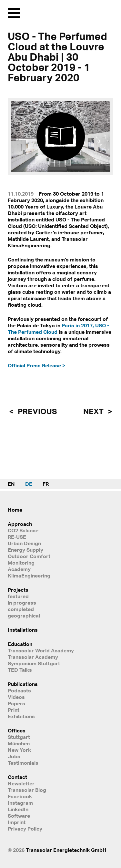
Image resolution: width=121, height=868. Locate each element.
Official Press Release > (36, 365)
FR (46, 484)
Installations (23, 630)
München (19, 743)
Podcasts (19, 690)
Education (20, 644)
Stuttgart (19, 737)
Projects (18, 590)
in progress (22, 603)
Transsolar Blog (27, 790)
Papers (16, 703)
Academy (19, 569)
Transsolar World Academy (41, 650)
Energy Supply (25, 550)
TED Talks (20, 670)
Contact (17, 777)
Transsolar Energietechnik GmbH (66, 850)
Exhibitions (21, 716)
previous (36, 411)
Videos (16, 697)
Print (14, 710)
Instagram (20, 803)
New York (19, 750)
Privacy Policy (25, 829)
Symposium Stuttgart (34, 663)
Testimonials (23, 763)
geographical (24, 616)
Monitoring (21, 563)
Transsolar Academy (33, 657)
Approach (20, 524)
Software (19, 816)
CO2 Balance (23, 530)
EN (11, 484)
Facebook (20, 796)
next (94, 411)
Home (15, 510)
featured (18, 596)
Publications (23, 684)
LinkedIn (18, 809)
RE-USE (17, 537)
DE (29, 484)
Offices (17, 730)
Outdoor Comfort (29, 556)
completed (21, 609)
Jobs (14, 756)
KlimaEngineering (29, 576)
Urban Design (24, 543)
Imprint (17, 822)
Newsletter (21, 783)
